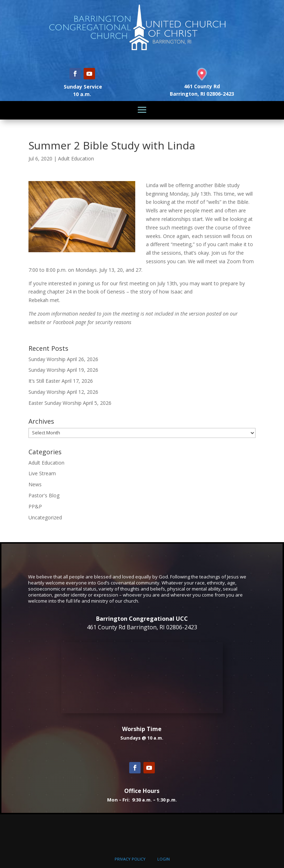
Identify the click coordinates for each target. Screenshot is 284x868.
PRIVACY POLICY (130, 859)
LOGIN (164, 859)
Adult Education (76, 158)
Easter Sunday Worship (55, 403)
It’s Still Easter (44, 381)
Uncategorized (45, 517)
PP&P (35, 506)
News (35, 484)
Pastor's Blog (44, 495)
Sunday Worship (47, 359)
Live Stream (42, 473)
